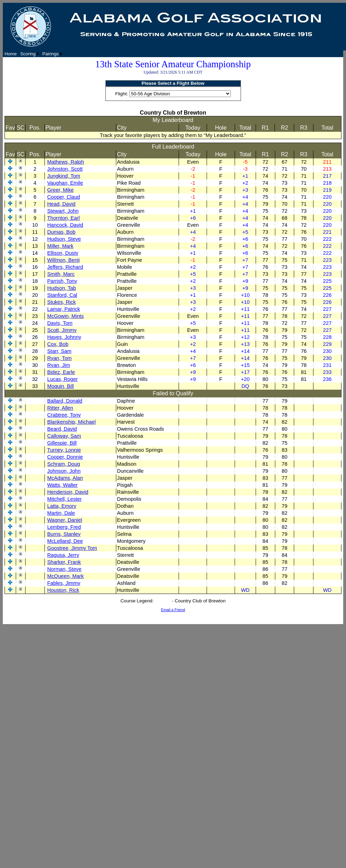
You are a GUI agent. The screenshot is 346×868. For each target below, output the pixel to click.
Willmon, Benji (64, 260)
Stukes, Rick (61, 302)
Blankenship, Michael (72, 422)
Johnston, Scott (65, 169)
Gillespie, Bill (62, 443)
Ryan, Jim (59, 365)
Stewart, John (63, 211)
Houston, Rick (63, 590)
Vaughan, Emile (65, 183)
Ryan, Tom (60, 358)
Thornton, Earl (64, 218)
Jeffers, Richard (65, 267)
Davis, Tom (60, 323)
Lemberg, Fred (64, 527)
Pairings (51, 54)
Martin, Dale (61, 513)
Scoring (28, 54)
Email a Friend (173, 610)
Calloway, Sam (64, 436)
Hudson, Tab (62, 288)
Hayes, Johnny (64, 337)
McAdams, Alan (65, 478)
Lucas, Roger (63, 379)
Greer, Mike (61, 190)
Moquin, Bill (61, 386)
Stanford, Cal (62, 295)
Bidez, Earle (61, 372)
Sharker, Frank (64, 562)
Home (11, 54)
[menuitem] (11, 54)
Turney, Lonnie (64, 450)
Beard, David (62, 429)
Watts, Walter (63, 485)
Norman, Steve (64, 569)
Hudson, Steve (64, 239)
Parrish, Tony (62, 281)
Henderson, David (68, 492)
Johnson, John (64, 471)
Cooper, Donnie (65, 457)
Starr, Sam (59, 351)
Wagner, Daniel (65, 520)
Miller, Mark (60, 246)
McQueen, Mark (65, 576)
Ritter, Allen (60, 408)
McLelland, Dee (65, 541)
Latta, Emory (62, 506)
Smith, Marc (61, 274)
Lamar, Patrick (64, 309)
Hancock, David (65, 225)
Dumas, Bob (61, 232)
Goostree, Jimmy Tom (72, 548)
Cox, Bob (58, 344)
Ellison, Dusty (63, 253)
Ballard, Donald (65, 401)
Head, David (61, 204)
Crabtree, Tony (64, 415)
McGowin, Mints (65, 316)
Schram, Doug (64, 464)
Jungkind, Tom (64, 176)
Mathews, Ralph (66, 162)
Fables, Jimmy (64, 583)
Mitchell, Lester (65, 499)
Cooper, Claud (64, 197)
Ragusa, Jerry (63, 555)
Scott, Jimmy (62, 330)
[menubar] (33, 54)
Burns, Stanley (64, 534)
